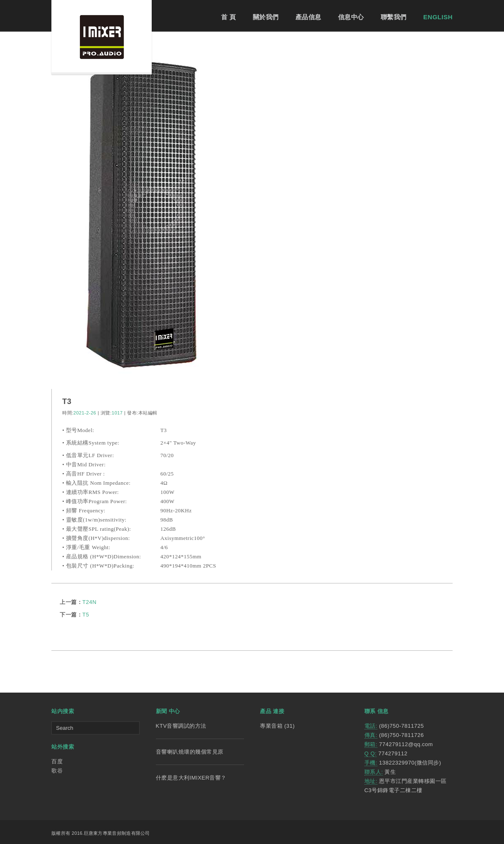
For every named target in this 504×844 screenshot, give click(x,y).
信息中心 (351, 17)
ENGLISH (438, 17)
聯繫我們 (394, 17)
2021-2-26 (85, 413)
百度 (57, 761)
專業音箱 (271, 726)
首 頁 (229, 17)
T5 (86, 615)
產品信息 (308, 17)
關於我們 (266, 17)
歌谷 (57, 771)
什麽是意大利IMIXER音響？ (191, 778)
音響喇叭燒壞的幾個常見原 (190, 752)
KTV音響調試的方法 (181, 726)
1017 (117, 413)
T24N (89, 602)
